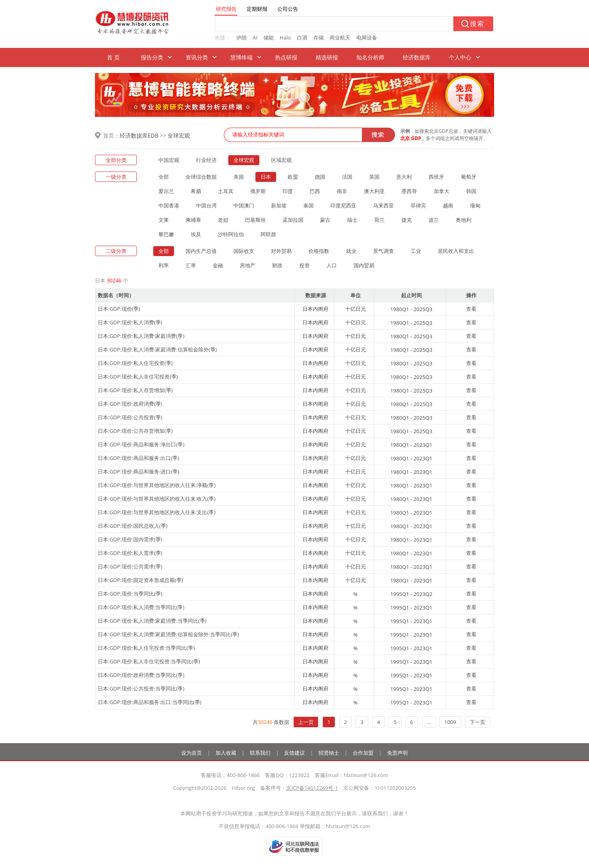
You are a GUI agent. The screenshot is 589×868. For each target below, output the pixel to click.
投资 (304, 265)
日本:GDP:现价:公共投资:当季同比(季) (141, 688)
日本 (266, 177)
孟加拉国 (293, 220)
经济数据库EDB (139, 135)
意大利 (404, 177)
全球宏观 (179, 135)
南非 (342, 191)
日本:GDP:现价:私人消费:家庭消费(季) (141, 336)
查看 (471, 309)
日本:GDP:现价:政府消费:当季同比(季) (141, 675)
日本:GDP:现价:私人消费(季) (130, 322)
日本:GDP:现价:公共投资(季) (130, 417)
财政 (277, 265)
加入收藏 (226, 753)
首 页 (113, 57)
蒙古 (325, 220)
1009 (450, 722)
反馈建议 (294, 753)
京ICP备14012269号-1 (312, 788)
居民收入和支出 (456, 251)
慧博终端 (241, 57)
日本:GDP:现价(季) (119, 309)
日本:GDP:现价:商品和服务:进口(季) (138, 471)
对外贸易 (281, 251)
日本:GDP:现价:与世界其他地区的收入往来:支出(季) (157, 512)
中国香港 (169, 205)
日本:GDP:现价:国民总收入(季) (133, 526)
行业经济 (206, 160)
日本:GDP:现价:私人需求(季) (130, 553)
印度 (288, 191)
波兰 (434, 220)
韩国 (471, 191)
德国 (320, 177)
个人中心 (460, 57)
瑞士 (352, 220)
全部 (164, 177)
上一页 (306, 722)
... (429, 722)
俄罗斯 (258, 191)
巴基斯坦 (255, 220)
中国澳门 (244, 205)
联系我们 (260, 753)
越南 (448, 205)
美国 (239, 177)
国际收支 (244, 251)
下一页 (477, 722)
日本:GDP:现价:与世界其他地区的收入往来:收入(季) (157, 499)
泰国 (308, 205)
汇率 (191, 265)
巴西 (315, 191)
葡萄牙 (469, 177)
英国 (374, 177)
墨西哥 (409, 191)
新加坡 (279, 205)
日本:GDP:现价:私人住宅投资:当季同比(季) (146, 648)
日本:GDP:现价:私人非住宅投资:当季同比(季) (149, 661)
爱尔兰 (166, 191)
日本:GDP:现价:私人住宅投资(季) (135, 363)
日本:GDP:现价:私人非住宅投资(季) (138, 377)
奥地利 (463, 220)
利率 (164, 265)
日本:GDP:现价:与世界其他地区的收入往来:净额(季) (157, 485)
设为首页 (192, 753)
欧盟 (293, 177)
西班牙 (436, 177)
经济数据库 (417, 57)
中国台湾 (206, 205)
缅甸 (475, 205)
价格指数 (319, 251)
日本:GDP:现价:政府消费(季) (130, 404)
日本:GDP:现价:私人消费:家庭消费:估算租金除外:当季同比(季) (168, 634)
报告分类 (152, 57)
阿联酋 (268, 234)
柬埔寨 (193, 220)
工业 (416, 251)
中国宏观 (169, 160)
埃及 (196, 234)
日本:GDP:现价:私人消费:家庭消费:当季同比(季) (152, 621)
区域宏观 (281, 160)
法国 (347, 177)
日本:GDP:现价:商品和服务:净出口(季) (141, 444)
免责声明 (397, 753)
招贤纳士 (329, 753)
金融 (218, 265)
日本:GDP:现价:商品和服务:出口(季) (138, 458)
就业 (351, 251)
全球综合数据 (201, 177)
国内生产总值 (201, 251)
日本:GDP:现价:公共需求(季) (130, 566)
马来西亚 (383, 205)
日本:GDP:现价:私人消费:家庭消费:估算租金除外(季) (157, 349)
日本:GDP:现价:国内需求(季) (130, 539)
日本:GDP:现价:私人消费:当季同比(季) (141, 607)
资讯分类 (197, 57)
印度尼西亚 (343, 205)
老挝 (223, 220)
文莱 (164, 220)
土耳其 (226, 191)
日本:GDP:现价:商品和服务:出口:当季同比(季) (149, 702)
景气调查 (383, 251)
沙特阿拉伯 (231, 234)
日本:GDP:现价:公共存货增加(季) (135, 431)
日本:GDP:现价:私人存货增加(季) (135, 390)
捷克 (407, 220)
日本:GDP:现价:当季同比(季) (130, 594)
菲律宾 (418, 205)
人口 (332, 265)
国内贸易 (364, 265)
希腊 (196, 191)
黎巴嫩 (166, 234)
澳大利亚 (374, 191)
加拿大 (442, 191)
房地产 (248, 265)
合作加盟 (363, 753)
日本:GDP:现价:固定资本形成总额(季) (140, 580)
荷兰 (379, 220)
